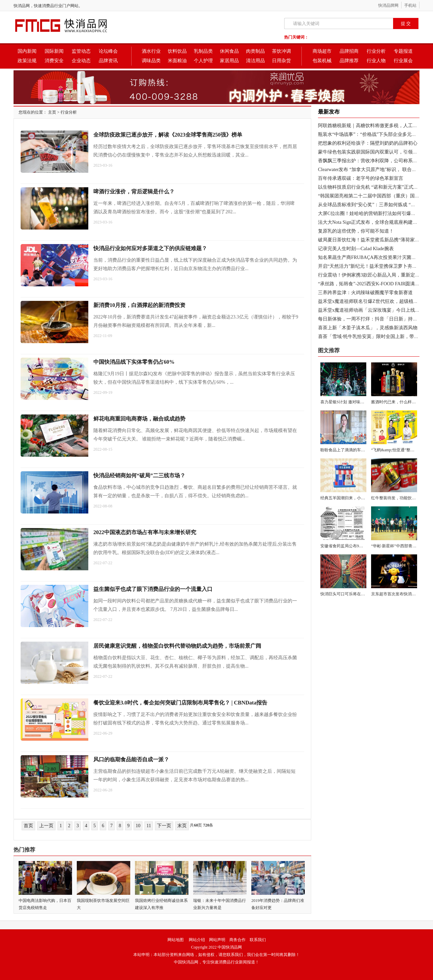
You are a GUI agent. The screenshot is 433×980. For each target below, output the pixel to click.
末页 (182, 826)
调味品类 (151, 61)
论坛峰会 (108, 51)
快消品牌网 (388, 5)
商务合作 (237, 940)
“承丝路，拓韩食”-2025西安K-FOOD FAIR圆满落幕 (371, 284)
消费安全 (54, 61)
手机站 (410, 5)
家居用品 (229, 61)
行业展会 (403, 61)
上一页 (46, 826)
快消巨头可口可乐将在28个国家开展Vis (356, 594)
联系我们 (258, 940)
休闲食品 (229, 51)
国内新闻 (27, 51)
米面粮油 (177, 61)
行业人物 (376, 61)
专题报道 (403, 51)
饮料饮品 (177, 51)
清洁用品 (255, 61)
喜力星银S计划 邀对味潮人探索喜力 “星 (356, 402)
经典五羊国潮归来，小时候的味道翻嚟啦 (357, 498)
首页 (28, 826)
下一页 (164, 826)
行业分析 (376, 51)
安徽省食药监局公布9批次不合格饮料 (354, 546)
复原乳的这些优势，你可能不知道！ (356, 231)
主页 (52, 112)
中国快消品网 (230, 947)
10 (138, 826)
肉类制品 (255, 51)
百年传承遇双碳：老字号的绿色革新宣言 (361, 178)
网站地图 (176, 940)
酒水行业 (151, 51)
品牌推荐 (349, 61)
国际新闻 (54, 51)
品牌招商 (349, 51)
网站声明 (217, 940)
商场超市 (322, 51)
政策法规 (27, 61)
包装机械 (322, 61)
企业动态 (81, 61)
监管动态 (81, 51)
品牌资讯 (108, 61)
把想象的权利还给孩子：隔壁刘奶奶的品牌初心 (368, 143)
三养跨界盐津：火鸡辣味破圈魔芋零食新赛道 (365, 293)
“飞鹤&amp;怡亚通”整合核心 (397, 450)
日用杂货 (281, 61)
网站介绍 (197, 940)
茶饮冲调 (281, 51)
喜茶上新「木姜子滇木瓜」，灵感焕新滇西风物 (368, 328)
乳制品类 (203, 51)
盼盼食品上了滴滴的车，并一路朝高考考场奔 (361, 450)
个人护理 (203, 61)
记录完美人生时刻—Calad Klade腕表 (356, 249)
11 (149, 826)
